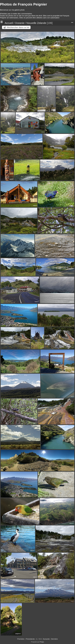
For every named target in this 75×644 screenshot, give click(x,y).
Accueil (9, 23)
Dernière (54, 639)
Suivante (46, 639)
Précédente (30, 639)
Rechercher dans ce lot (18, 27)
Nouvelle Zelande (36, 23)
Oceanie (20, 23)
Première (21, 639)
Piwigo (42, 642)
